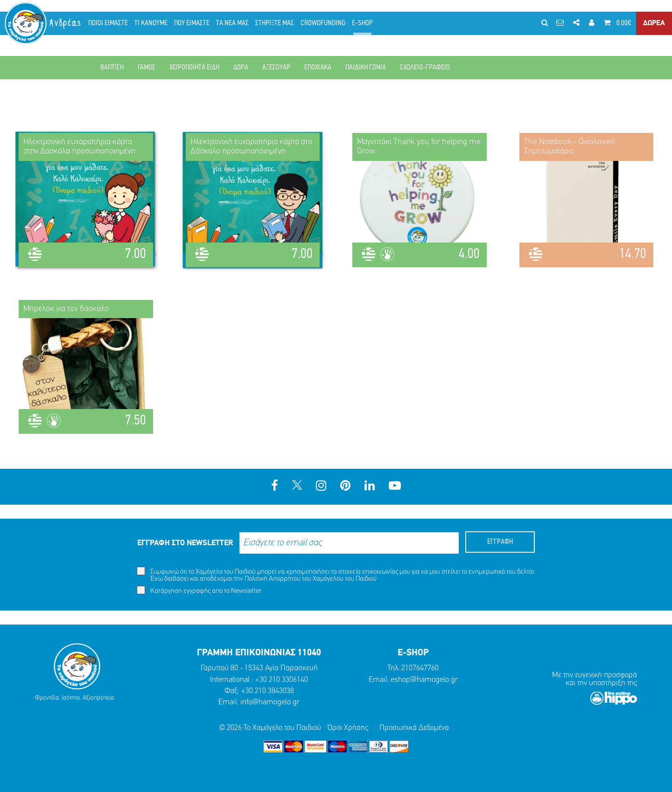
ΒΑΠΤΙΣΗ (112, 68)
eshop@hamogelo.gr (424, 680)
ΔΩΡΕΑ (654, 23)
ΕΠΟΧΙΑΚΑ (318, 68)
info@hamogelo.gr (270, 702)
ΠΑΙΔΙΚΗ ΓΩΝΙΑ (366, 68)
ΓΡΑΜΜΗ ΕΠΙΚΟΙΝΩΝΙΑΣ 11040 (259, 653)
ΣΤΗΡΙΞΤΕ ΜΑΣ (275, 23)
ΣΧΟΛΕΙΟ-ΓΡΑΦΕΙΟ (425, 68)
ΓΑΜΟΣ (147, 68)
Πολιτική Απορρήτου (273, 579)
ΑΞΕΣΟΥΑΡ (276, 68)
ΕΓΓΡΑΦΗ (500, 542)
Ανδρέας (66, 23)
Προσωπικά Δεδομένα (414, 728)
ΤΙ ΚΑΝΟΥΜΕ (151, 23)
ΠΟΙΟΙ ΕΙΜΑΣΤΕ (108, 23)
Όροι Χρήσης (348, 728)
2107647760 (420, 668)
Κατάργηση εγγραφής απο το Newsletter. (200, 590)
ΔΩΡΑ (241, 68)
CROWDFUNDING (323, 23)
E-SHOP (362, 23)
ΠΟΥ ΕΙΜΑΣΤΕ (192, 23)
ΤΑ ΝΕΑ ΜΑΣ (232, 23)
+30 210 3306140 (281, 680)
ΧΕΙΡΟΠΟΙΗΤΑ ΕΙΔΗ (194, 68)
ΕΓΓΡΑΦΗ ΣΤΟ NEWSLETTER (185, 543)
